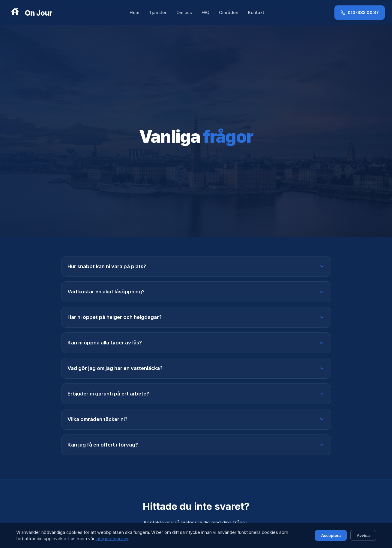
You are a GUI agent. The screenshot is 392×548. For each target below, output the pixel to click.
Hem (134, 12)
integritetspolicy (112, 539)
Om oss (184, 12)
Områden (229, 12)
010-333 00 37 (360, 12)
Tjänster (158, 12)
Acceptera (331, 536)
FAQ (205, 12)
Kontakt (256, 12)
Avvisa (363, 536)
